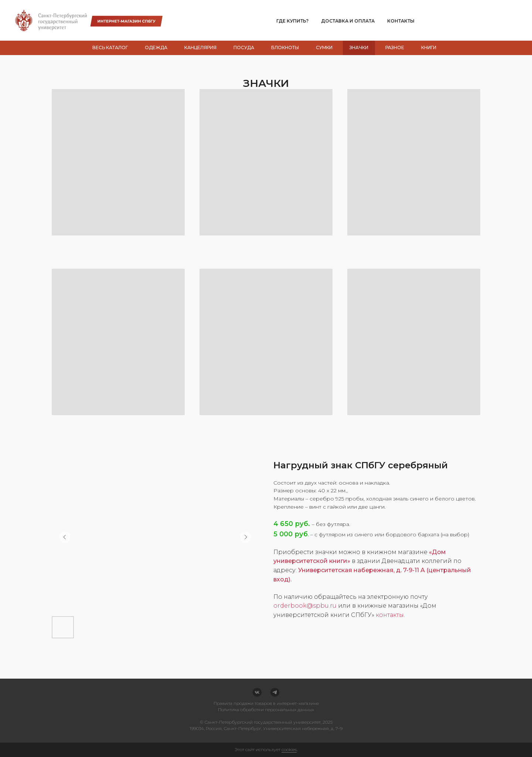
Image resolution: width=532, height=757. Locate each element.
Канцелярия (200, 47)
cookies (289, 749)
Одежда (156, 47)
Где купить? (292, 21)
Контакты (401, 21)
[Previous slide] (65, 537)
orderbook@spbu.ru (305, 606)
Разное (395, 47)
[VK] (257, 692)
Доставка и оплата (348, 21)
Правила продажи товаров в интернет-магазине (266, 703)
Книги (429, 47)
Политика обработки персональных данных (266, 710)
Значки (359, 47)
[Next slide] (246, 537)
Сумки (324, 47)
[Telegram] (275, 692)
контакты (390, 615)
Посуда (244, 47)
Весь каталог (110, 47)
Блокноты (285, 47)
